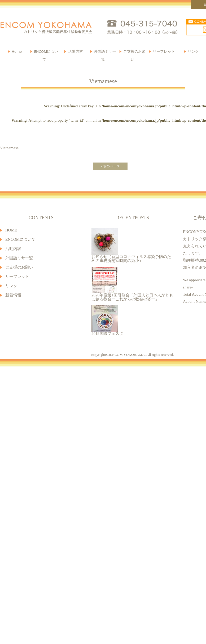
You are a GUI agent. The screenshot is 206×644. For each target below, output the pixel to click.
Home (17, 51)
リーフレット (164, 51)
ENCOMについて (46, 53)
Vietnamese (9, 148)
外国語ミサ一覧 (19, 258)
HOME (11, 230)
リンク (193, 51)
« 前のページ (110, 166)
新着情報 (13, 295)
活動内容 (13, 249)
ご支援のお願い (134, 53)
